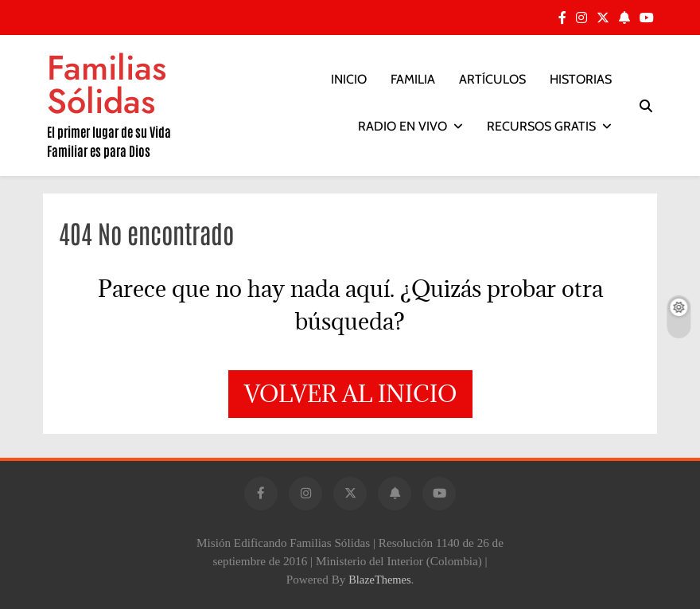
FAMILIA (413, 79)
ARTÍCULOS (492, 79)
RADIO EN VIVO (402, 126)
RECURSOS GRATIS (541, 126)
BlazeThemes (379, 580)
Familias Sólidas (107, 84)
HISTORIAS (581, 79)
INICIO (349, 79)
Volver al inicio (350, 394)
